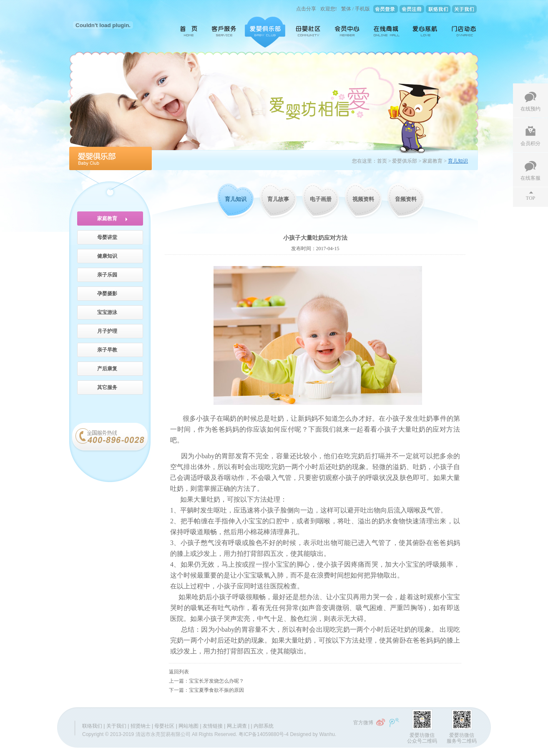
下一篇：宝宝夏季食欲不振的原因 (206, 690)
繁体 (346, 9)
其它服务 (107, 387)
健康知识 (107, 256)
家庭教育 (107, 219)
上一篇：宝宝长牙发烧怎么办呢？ (206, 681)
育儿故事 (278, 199)
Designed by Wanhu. (313, 734)
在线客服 (530, 178)
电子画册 (321, 199)
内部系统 (264, 726)
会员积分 (530, 143)
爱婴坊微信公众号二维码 (422, 738)
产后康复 (107, 369)
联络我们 (92, 726)
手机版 (362, 9)
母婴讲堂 (107, 237)
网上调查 (237, 726)
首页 (186, 32)
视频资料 (363, 199)
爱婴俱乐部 (265, 32)
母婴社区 (309, 32)
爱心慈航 (426, 32)
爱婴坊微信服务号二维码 (462, 738)
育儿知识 (236, 199)
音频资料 (406, 199)
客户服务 (225, 32)
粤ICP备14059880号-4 (264, 734)
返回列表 (179, 672)
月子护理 (107, 331)
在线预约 (530, 109)
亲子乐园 (107, 275)
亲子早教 (107, 350)
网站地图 (189, 726)
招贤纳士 (141, 726)
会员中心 (348, 32)
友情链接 (213, 726)
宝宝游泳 (107, 312)
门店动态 (462, 32)
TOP (530, 198)
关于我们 (116, 726)
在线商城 (387, 32)
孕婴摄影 (107, 294)
